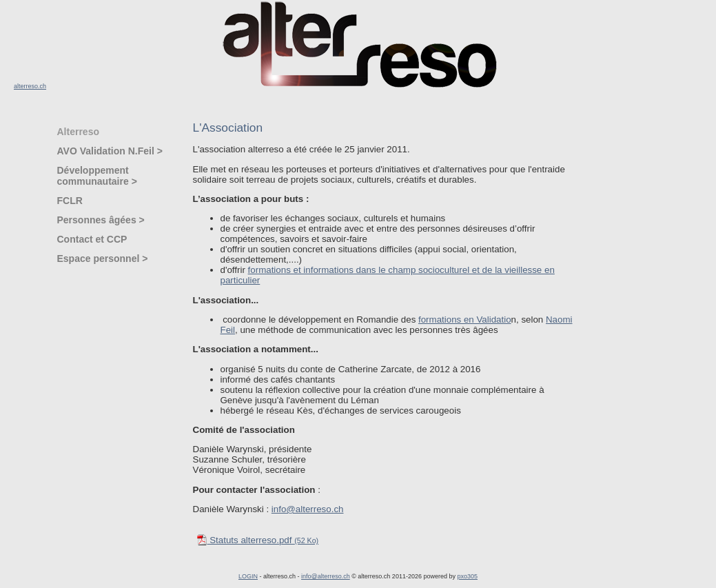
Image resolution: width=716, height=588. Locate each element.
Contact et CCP (92, 239)
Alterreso (78, 132)
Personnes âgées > (101, 220)
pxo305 (467, 576)
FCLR (70, 201)
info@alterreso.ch (308, 509)
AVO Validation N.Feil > (110, 151)
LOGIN (248, 576)
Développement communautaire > (97, 176)
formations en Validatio (465, 320)
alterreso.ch (30, 86)
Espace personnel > (103, 258)
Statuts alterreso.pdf (258, 540)
